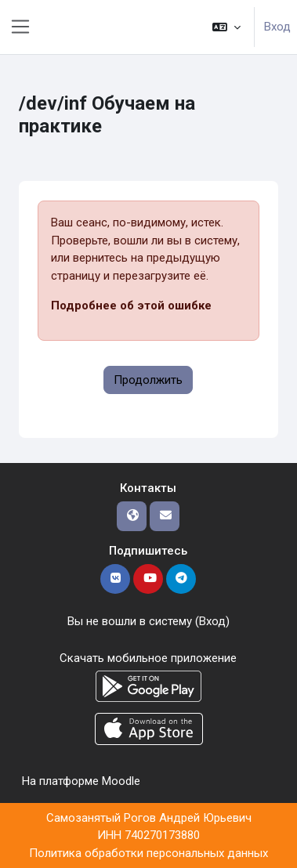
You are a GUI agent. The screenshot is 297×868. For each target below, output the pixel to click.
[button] (226, 27)
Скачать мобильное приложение (148, 658)
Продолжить (148, 380)
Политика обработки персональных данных (148, 853)
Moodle (121, 781)
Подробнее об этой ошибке (131, 306)
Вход (277, 27)
